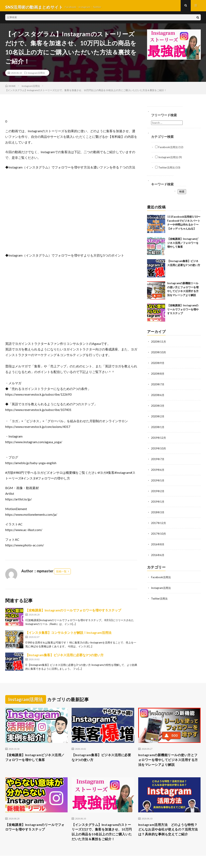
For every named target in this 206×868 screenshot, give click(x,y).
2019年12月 (159, 439)
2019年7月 (158, 460)
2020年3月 (158, 407)
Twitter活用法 (160, 597)
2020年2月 (158, 418)
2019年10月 (159, 449)
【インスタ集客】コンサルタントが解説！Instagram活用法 (68, 635)
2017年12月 (159, 523)
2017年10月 (159, 533)
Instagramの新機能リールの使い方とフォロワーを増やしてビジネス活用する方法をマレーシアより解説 (168, 763)
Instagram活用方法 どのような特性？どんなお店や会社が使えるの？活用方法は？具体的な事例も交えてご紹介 (168, 837)
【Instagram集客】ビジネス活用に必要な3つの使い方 (64, 658)
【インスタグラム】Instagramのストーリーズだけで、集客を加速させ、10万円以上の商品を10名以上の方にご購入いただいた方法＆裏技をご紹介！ (102, 840)
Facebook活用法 (161, 576)
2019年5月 (158, 481)
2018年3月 (158, 512)
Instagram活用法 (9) (168, 160)
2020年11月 (159, 345)
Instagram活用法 (36, 76)
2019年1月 (158, 502)
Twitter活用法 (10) (168, 170)
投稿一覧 (61, 574)
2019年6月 (158, 470)
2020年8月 (158, 376)
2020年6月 (158, 397)
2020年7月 (158, 386)
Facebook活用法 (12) (169, 150)
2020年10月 (159, 355)
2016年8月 (158, 544)
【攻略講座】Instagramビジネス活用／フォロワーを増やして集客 (183, 246)
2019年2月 (158, 491)
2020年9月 (158, 365)
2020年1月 (158, 428)
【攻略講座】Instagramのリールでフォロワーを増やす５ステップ (73, 613)
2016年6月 (158, 554)
